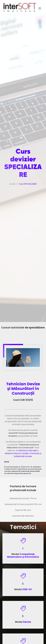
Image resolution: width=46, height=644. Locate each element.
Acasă (11, 190)
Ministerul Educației (28, 450)
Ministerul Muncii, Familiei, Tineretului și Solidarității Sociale (23, 455)
